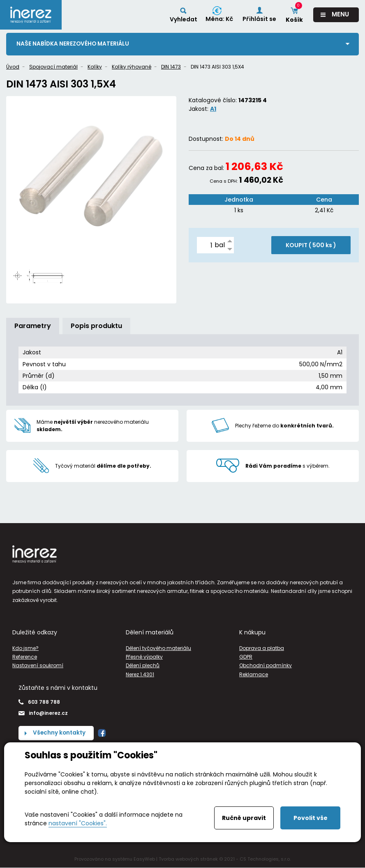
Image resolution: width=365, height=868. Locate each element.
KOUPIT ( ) (311, 246)
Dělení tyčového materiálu (158, 649)
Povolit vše (311, 818)
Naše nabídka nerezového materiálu (74, 44)
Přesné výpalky (144, 657)
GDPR (246, 657)
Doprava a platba (262, 649)
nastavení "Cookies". (78, 823)
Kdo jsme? (25, 649)
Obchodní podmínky (266, 666)
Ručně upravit (244, 818)
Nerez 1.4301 (140, 674)
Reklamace (254, 674)
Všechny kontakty (60, 733)
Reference (25, 657)
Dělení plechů (143, 666)
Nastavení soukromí (38, 666)
